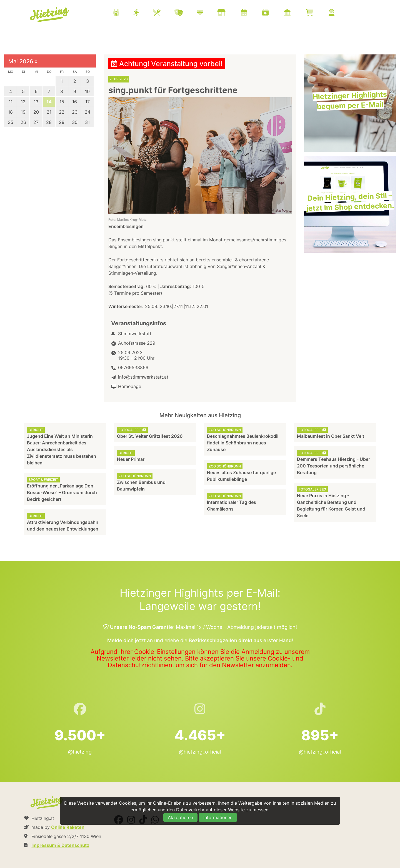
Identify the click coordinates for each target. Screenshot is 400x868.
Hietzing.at (50, 15)
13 (36, 102)
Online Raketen (68, 827)
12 (23, 102)
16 (75, 102)
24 (87, 112)
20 (36, 112)
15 (62, 102)
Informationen (218, 817)
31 (87, 122)
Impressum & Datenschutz (60, 845)
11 (11, 102)
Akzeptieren (180, 817)
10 (87, 91)
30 (75, 122)
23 (75, 112)
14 (49, 102)
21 (49, 112)
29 (62, 122)
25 (11, 122)
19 (23, 112)
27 (36, 122)
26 (23, 122)
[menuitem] (231, 13)
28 (49, 122)
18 (10, 112)
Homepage (130, 386)
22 (62, 112)
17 (87, 102)
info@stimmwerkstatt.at (143, 377)
